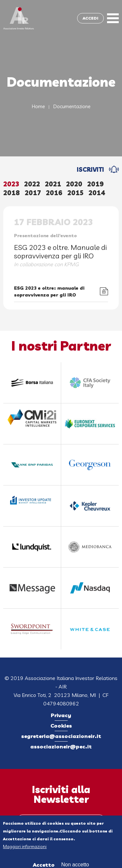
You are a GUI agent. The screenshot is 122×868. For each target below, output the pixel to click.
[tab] (14, 185)
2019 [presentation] (95, 184)
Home (38, 106)
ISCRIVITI (90, 170)
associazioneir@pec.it (61, 746)
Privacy (61, 715)
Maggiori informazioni (25, 849)
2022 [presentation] (32, 184)
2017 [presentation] (33, 193)
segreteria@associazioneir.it (61, 736)
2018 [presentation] (12, 193)
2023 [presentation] (11, 184)
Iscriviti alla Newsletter (61, 794)
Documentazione (72, 106)
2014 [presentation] (97, 193)
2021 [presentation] (53, 184)
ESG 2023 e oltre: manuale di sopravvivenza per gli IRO (49, 291)
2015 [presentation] (75, 193)
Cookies (61, 726)
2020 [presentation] (74, 184)
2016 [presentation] (54, 193)
